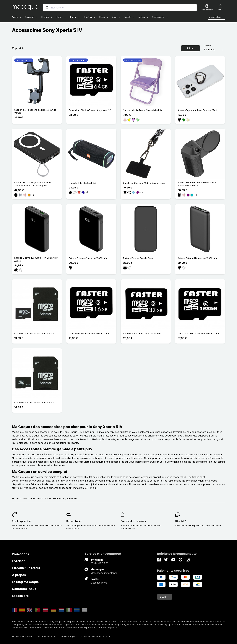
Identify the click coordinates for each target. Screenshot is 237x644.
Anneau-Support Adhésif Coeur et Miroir (198, 110)
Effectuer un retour (26, 568)
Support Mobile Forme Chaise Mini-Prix (143, 110)
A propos (19, 575)
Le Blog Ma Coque (25, 582)
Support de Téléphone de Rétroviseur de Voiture (35, 111)
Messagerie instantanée (104, 573)
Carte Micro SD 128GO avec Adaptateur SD (199, 333)
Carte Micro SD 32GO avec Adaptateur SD (144, 333)
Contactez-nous (24, 589)
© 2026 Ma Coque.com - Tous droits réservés (34, 636)
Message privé (99, 583)
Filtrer (191, 48)
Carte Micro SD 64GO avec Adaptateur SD (90, 110)
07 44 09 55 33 (99, 563)
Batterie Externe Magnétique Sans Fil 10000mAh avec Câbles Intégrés (33, 184)
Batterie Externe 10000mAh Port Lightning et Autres (36, 259)
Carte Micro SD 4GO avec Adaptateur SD (35, 333)
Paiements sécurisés (133, 521)
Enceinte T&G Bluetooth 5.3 (82, 183)
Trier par (208, 45)
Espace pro (20, 596)
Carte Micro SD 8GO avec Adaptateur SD (35, 403)
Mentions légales (69, 636)
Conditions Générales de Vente (96, 636)
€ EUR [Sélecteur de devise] (164, 597)
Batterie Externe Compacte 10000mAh (88, 258)
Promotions (20, 554)
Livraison (19, 561)
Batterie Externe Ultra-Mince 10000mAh (197, 258)
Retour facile (74, 521)
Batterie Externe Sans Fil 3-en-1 (139, 258)
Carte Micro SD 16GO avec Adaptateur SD (90, 333)
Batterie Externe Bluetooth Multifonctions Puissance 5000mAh (198, 184)
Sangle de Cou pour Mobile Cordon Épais (144, 183)
